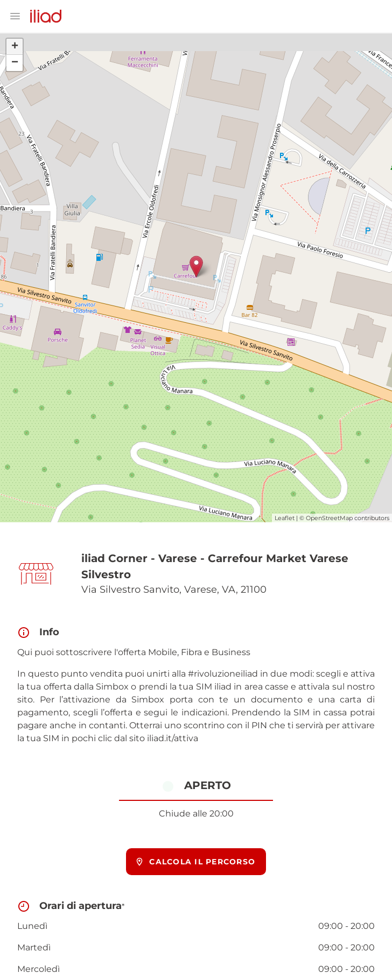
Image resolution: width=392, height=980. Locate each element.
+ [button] (15, 47)
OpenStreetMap (329, 518)
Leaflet (285, 518)
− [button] (15, 63)
